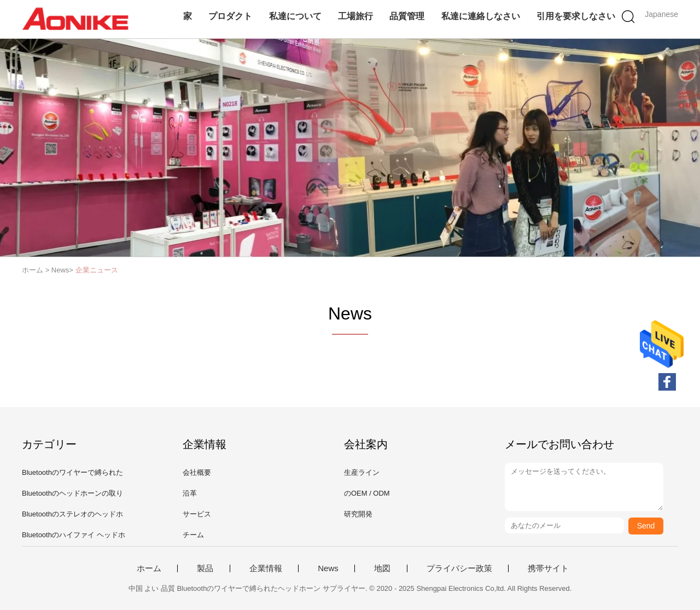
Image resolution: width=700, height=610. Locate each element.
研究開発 (358, 514)
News (328, 568)
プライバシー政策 (459, 568)
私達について (295, 16)
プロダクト (230, 16)
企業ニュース (97, 270)
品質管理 (407, 16)
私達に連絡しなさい (481, 16)
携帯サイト (548, 568)
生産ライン (362, 472)
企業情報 (266, 568)
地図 (382, 568)
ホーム (149, 568)
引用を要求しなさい (576, 16)
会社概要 (197, 472)
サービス (197, 514)
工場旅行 (355, 16)
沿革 (190, 493)
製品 (205, 568)
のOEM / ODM (367, 493)
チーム (193, 535)
